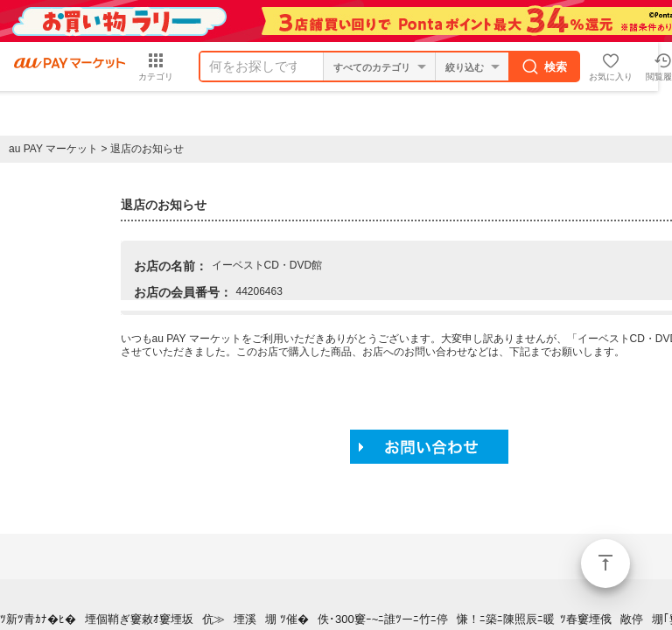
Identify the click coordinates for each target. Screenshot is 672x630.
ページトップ (605, 563)
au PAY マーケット (53, 149)
